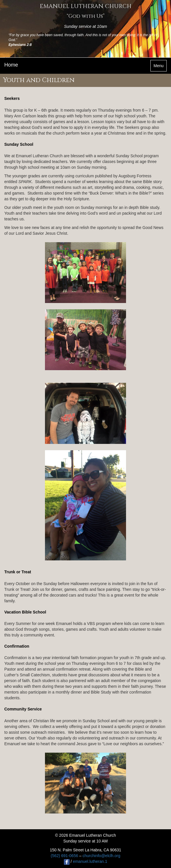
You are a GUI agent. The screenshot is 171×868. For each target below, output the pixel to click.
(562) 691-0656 (64, 856)
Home (11, 65)
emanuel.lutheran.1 (90, 861)
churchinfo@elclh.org (101, 856)
